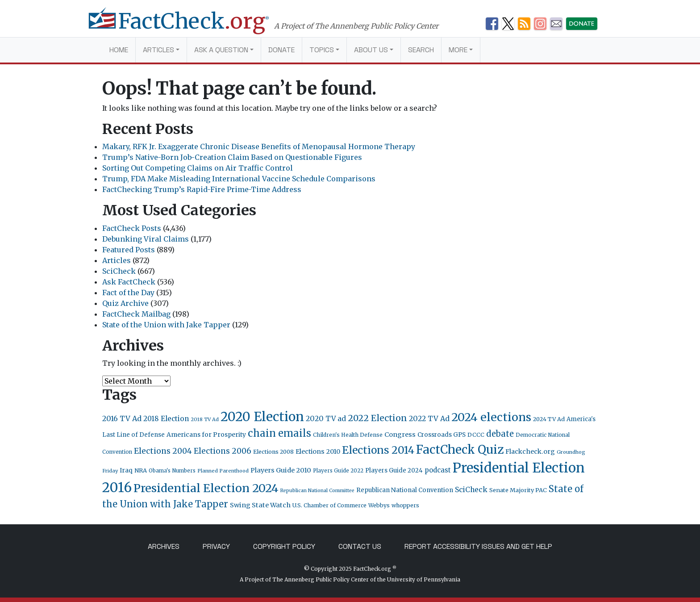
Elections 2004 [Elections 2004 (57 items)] (163, 451)
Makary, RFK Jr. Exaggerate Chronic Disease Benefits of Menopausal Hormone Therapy (259, 146)
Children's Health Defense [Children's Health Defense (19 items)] (348, 435)
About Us (371, 50)
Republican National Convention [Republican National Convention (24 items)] (405, 490)
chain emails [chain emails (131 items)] (279, 433)
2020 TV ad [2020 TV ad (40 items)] (326, 419)
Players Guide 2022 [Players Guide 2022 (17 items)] (338, 471)
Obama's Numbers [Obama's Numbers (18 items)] (172, 471)
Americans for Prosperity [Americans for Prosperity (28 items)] (206, 435)
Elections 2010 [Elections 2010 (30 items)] (318, 451)
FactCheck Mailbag (136, 314)
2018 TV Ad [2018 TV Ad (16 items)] (205, 419)
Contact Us (360, 546)
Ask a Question (221, 50)
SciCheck (119, 271)
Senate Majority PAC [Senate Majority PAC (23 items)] (518, 490)
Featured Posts (129, 250)
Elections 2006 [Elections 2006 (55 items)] (223, 451)
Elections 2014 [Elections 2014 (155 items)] (378, 450)
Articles (158, 50)
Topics (322, 50)
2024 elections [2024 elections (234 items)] (491, 417)
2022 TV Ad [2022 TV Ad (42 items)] (429, 418)
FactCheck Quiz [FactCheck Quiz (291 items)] (460, 449)
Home (119, 50)
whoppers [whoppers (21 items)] (405, 505)
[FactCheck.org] (188, 26)
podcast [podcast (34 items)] (438, 470)
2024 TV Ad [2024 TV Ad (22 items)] (549, 419)
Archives (164, 546)
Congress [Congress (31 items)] (400, 435)
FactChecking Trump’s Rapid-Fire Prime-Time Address (202, 189)
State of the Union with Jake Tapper (166, 325)
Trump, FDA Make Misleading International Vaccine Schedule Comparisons (239, 179)
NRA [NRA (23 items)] (141, 470)
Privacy (216, 546)
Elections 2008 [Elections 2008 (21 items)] (273, 452)
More (458, 50)
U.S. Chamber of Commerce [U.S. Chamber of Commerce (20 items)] (329, 505)
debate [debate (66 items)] (500, 434)
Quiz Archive (125, 303)
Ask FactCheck (129, 282)
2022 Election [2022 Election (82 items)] (377, 418)
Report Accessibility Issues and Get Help (478, 546)
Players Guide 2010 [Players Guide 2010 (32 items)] (281, 470)
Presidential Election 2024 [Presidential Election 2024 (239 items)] (206, 488)
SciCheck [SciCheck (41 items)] (471, 489)
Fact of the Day (128, 293)
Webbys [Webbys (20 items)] (379, 505)
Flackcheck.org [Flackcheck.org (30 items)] (530, 451)
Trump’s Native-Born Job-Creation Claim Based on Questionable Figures (232, 157)
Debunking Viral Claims (146, 239)
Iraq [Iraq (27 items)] (126, 470)
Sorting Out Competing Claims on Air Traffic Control (198, 168)
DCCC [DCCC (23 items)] (476, 435)
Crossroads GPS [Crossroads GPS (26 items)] (442, 435)
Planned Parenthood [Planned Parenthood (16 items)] (223, 471)
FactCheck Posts (132, 228)
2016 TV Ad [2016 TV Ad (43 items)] (122, 418)
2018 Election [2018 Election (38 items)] (166, 419)
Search (421, 50)
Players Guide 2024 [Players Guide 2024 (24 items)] (394, 470)
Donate (281, 50)
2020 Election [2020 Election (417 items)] (262, 417)
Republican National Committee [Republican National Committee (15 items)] (317, 491)
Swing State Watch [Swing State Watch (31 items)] (260, 505)
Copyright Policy (284, 546)
